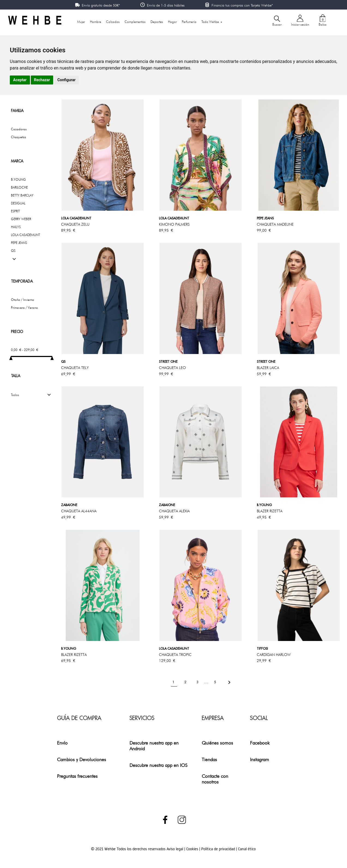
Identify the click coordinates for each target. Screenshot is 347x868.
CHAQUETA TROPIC (175, 655)
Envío (62, 743)
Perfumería (189, 22)
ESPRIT (15, 211)
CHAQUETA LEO (172, 368)
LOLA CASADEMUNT (25, 235)
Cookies (193, 849)
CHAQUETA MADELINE (275, 224)
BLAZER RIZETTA (270, 511)
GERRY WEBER (21, 219)
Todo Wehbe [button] (211, 22)
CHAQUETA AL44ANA (79, 511)
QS (13, 251)
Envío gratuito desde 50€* (101, 5)
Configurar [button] (66, 80)
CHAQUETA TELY (75, 368)
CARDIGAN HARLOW (274, 655)
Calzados (113, 22)
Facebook (260, 743)
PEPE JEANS (19, 243)
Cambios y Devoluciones (82, 759)
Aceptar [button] (20, 80)
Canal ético (247, 849)
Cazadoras (19, 129)
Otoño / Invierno (22, 300)
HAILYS (16, 227)
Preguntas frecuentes (77, 776)
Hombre (96, 22)
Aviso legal (175, 849)
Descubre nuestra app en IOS (159, 765)
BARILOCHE (19, 187)
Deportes (157, 22)
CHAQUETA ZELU (75, 224)
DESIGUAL (18, 203)
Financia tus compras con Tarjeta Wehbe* (242, 5)
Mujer (81, 22)
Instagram (260, 759)
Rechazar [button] (42, 80)
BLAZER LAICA (268, 368)
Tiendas (209, 759)
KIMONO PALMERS (174, 224)
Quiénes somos (217, 743)
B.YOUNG (18, 179)
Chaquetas (19, 137)
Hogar (172, 22)
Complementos (135, 22)
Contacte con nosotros (215, 779)
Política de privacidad (219, 849)
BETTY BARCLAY (22, 195)
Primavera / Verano (24, 308)
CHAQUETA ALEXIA (174, 511)
